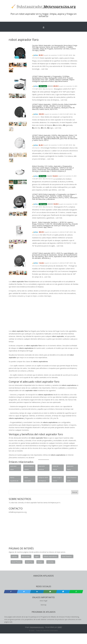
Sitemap (43, 605)
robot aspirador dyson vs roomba (28, 479)
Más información (48, 89)
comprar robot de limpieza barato (43, 479)
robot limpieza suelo (72, 479)
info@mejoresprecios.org (18, 512)
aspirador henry (70, 468)
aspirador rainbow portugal (42, 468)
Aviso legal (43, 601)
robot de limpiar (56, 468)
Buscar (75, 492)
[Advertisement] (48, 314)
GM (59, 627)
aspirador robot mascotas (13, 468)
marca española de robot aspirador (14, 479)
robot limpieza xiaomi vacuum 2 (29, 468)
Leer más (45, 69)
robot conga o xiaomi (57, 479)
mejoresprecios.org (37, 627)
